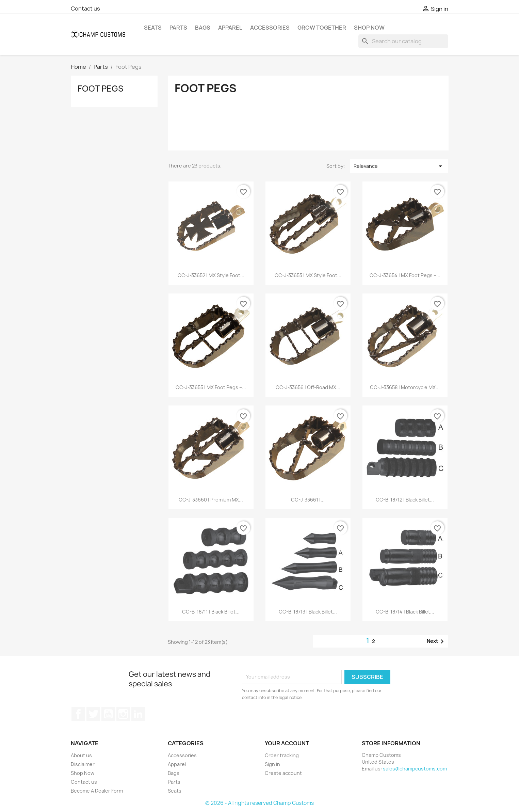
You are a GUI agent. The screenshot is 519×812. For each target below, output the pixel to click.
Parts (178, 28)
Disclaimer (83, 764)
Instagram (123, 714)
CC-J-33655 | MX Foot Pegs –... (211, 387)
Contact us (85, 9)
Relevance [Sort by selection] (399, 166)
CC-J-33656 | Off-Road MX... (308, 387)
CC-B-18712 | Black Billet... (405, 500)
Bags (203, 28)
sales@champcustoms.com (415, 769)
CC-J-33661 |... (308, 500)
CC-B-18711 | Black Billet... (211, 612)
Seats (153, 28)
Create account (283, 773)
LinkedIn (138, 714)
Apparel (230, 28)
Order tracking (282, 755)
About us (81, 755)
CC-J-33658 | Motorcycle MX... (405, 387)
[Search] (403, 41)
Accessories (270, 28)
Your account (287, 743)
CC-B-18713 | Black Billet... (308, 612)
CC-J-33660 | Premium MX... (211, 500)
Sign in (272, 764)
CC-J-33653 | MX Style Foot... (308, 275)
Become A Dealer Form (97, 791)
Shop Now (369, 28)
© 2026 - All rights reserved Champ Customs (259, 803)
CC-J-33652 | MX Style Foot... (211, 275)
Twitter (93, 714)
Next (436, 641)
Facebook (78, 714)
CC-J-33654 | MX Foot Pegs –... (405, 275)
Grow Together (322, 28)
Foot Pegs (101, 89)
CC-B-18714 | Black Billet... (405, 612)
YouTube (108, 714)
